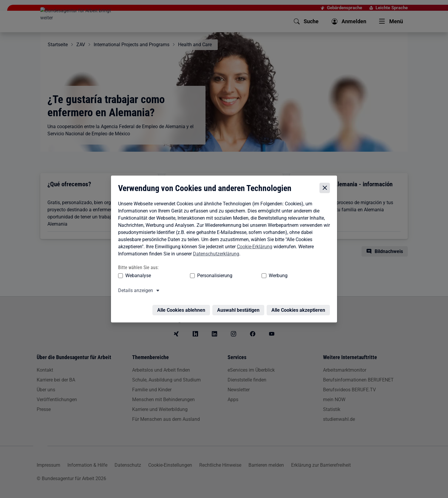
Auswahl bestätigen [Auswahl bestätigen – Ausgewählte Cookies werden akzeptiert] (240, 306)
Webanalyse (137, 275)
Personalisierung (196, 275)
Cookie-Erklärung (253, 246)
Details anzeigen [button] (134, 290)
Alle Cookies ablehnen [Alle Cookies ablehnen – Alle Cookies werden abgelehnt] (183, 306)
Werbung (243, 275)
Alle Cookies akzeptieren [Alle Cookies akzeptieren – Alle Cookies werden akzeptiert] (300, 306)
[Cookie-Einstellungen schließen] (326, 187)
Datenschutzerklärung (215, 253)
